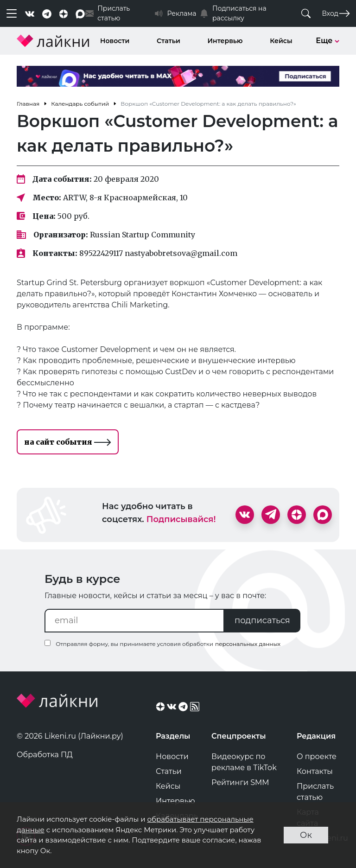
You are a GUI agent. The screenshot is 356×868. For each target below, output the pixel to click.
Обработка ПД (45, 755)
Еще (327, 41)
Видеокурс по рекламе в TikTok (244, 762)
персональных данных (248, 644)
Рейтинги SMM (240, 782)
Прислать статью (315, 792)
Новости (115, 41)
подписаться (262, 620)
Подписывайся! (181, 519)
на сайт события (68, 442)
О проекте (317, 756)
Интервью (225, 41)
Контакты (315, 771)
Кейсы (281, 41)
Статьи (168, 41)
